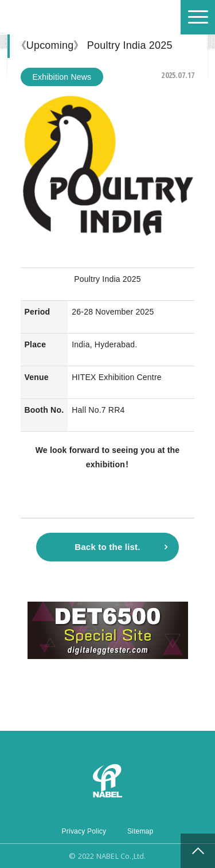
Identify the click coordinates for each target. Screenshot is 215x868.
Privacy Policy (84, 831)
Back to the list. (107, 547)
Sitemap (140, 831)
